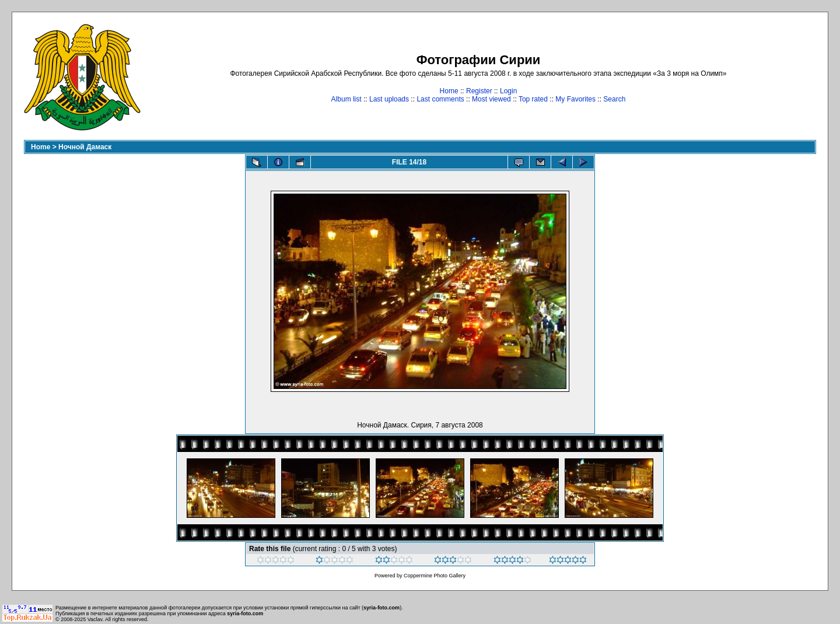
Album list (346, 99)
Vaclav (95, 619)
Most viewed (491, 99)
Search (614, 99)
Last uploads (389, 99)
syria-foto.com (381, 608)
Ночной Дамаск (85, 147)
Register (479, 91)
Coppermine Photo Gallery (435, 576)
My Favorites (575, 99)
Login (508, 91)
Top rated (533, 99)
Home (449, 91)
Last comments (440, 99)
